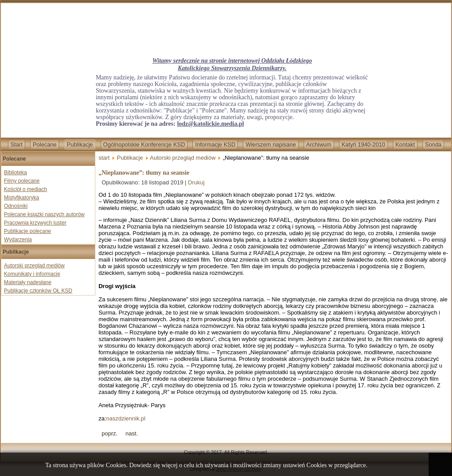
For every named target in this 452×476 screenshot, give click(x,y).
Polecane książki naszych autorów (44, 214)
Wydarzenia (18, 240)
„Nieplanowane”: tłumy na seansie (144, 173)
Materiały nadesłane (28, 282)
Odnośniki (16, 206)
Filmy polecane (22, 181)
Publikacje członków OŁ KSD (38, 291)
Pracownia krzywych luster (35, 223)
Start (17, 144)
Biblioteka (15, 172)
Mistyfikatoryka (21, 198)
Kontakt (405, 144)
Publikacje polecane (28, 231)
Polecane (45, 144)
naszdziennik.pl (126, 418)
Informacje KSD (215, 144)
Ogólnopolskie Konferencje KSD (144, 144)
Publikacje (80, 144)
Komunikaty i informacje (32, 274)
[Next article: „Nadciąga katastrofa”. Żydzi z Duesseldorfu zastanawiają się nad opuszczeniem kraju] (132, 433)
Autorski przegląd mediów (34, 266)
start (104, 158)
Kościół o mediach (25, 189)
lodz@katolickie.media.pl (210, 124)
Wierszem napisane (271, 144)
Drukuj (196, 182)
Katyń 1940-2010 (363, 144)
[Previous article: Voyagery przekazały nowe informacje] (109, 433)
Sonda (433, 144)
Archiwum (319, 144)
